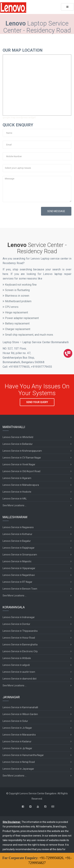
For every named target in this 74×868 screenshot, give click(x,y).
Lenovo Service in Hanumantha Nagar (23, 755)
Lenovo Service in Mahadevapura (21, 485)
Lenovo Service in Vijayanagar (19, 568)
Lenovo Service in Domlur (16, 624)
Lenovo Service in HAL (15, 499)
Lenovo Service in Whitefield (18, 437)
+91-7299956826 (51, 858)
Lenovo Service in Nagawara (18, 527)
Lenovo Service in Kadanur (17, 741)
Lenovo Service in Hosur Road (19, 638)
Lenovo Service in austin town (19, 672)
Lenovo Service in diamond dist (20, 679)
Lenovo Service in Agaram (17, 478)
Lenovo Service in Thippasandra (20, 631)
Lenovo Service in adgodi (16, 665)
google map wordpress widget (19, 117)
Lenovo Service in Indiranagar (19, 617)
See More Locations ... (15, 505)
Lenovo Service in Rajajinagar (19, 548)
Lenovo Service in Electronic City (20, 651)
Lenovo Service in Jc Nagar (17, 728)
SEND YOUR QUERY (37, 402)
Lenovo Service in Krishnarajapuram (22, 451)
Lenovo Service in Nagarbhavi (19, 575)
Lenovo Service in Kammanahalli (20, 707)
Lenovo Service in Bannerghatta (20, 645)
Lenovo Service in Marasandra (19, 735)
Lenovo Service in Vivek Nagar (19, 464)
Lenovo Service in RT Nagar (17, 582)
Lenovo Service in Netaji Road (19, 762)
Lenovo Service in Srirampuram (20, 555)
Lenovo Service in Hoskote (17, 492)
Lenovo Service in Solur (15, 721)
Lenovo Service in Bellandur (18, 444)
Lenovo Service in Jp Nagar (17, 748)
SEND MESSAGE (56, 211)
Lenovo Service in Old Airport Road (21, 471)
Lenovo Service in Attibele (17, 658)
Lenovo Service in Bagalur (17, 541)
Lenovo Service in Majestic (17, 561)
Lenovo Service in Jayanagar (18, 769)
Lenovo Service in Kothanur (17, 534)
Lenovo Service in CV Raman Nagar (22, 458)
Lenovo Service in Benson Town (20, 589)
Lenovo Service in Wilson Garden (20, 714)
